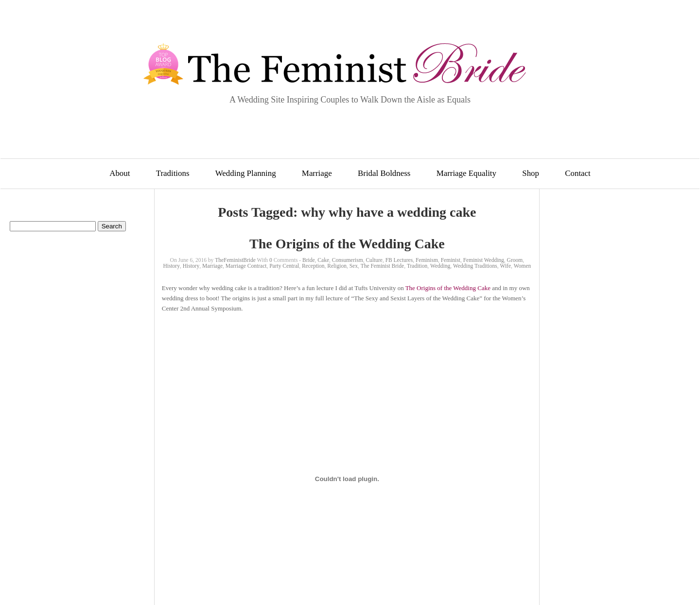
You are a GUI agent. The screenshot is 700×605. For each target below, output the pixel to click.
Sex (354, 266)
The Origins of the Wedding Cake (347, 244)
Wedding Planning (246, 173)
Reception (313, 266)
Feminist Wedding (484, 260)
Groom (515, 260)
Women (522, 266)
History (171, 266)
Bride (309, 260)
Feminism (427, 260)
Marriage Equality (466, 173)
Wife (506, 266)
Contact (578, 173)
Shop (531, 173)
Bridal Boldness (384, 173)
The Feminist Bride (382, 266)
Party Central (284, 266)
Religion (337, 266)
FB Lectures (399, 260)
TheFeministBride (235, 260)
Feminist (451, 260)
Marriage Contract (246, 266)
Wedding (440, 266)
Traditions (173, 173)
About (120, 173)
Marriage (317, 173)
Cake (323, 260)
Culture (374, 260)
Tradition (417, 266)
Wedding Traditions (475, 266)
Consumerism (348, 260)
